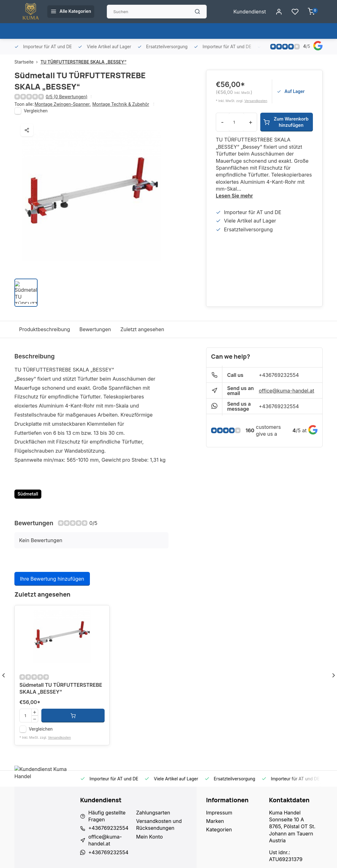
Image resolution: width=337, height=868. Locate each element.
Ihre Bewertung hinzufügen (52, 579)
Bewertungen (95, 329)
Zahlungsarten (153, 813)
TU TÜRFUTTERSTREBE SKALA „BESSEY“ (83, 62)
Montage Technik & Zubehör (121, 104)
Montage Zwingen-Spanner (62, 104)
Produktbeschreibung (45, 329)
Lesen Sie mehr (234, 196)
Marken (215, 821)
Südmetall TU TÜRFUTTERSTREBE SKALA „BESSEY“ (61, 688)
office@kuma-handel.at (286, 391)
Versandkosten (256, 101)
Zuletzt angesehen (142, 329)
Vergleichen (36, 111)
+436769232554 (279, 375)
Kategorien (219, 829)
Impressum (219, 813)
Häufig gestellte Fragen (107, 816)
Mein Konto (150, 837)
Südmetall (28, 494)
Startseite (27, 62)
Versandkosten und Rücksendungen (159, 824)
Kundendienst (250, 12)
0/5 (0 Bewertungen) (67, 97)
